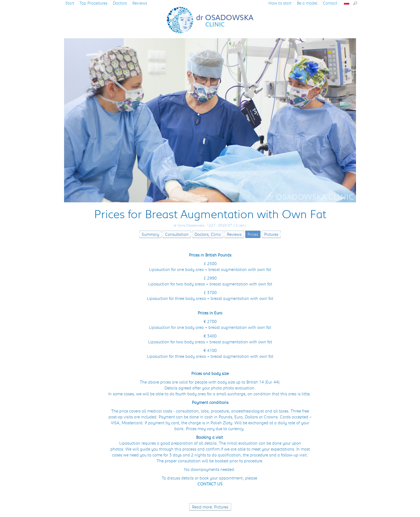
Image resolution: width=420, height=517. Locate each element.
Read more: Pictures (210, 507)
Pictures (271, 234)
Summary (150, 234)
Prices (253, 234)
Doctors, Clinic (208, 234)
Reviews (234, 234)
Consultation (177, 234)
